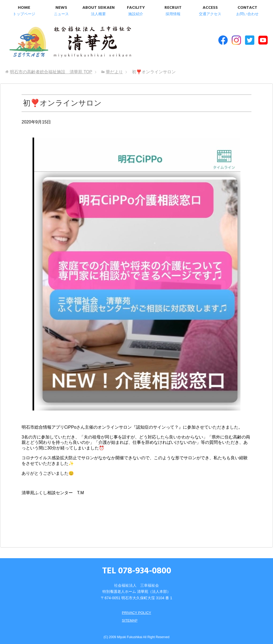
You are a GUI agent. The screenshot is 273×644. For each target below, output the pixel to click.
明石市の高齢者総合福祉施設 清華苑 (61, 42)
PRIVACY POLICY (136, 610)
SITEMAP (129, 618)
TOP (51, 69)
